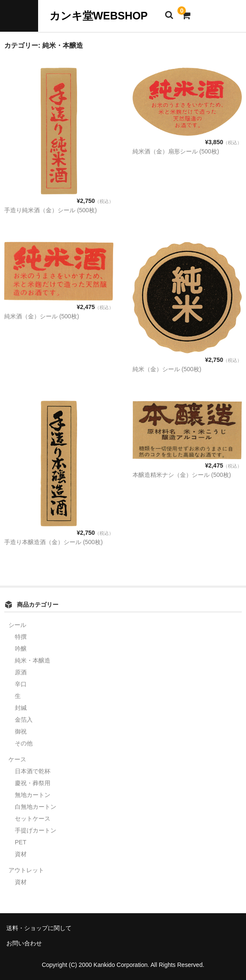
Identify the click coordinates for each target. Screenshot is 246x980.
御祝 (21, 731)
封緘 (21, 708)
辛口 (21, 684)
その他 (24, 743)
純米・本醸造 (33, 660)
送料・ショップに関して (39, 928)
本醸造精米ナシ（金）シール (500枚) (182, 475)
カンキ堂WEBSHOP (99, 16)
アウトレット (26, 870)
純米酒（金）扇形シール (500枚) (176, 151)
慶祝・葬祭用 (33, 783)
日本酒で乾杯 (33, 771)
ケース (17, 759)
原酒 (21, 672)
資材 (21, 854)
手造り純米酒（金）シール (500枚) (51, 210)
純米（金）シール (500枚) (167, 369)
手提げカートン (36, 830)
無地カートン (33, 795)
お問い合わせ (24, 943)
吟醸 (21, 649)
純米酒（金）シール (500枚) (42, 316)
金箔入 (24, 720)
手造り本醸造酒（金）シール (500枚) (54, 542)
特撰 (21, 637)
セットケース (33, 818)
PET (21, 842)
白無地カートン (36, 807)
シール (17, 625)
